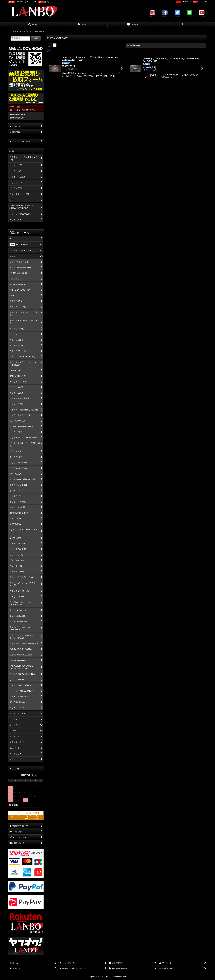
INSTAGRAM (153, 14)
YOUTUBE (202, 14)
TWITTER (177, 14)
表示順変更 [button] (134, 45)
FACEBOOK (165, 14)
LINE (190, 14)
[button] (33, 25)
